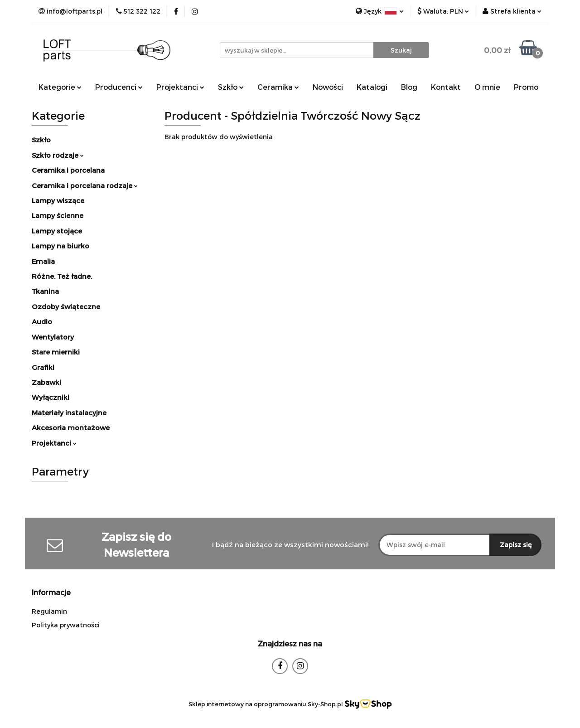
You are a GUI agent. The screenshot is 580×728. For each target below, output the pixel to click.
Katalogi (372, 87)
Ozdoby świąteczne (66, 306)
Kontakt (446, 87)
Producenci (119, 87)
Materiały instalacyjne (69, 413)
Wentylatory (53, 337)
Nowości (328, 87)
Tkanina (45, 291)
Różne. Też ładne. (62, 276)
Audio (42, 321)
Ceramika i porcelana (68, 170)
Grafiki (43, 367)
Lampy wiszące (58, 200)
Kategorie (60, 87)
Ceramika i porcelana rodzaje (85, 185)
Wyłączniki (51, 397)
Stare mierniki (56, 352)
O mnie (487, 87)
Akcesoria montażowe (71, 427)
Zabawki (46, 382)
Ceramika (278, 87)
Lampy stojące (57, 231)
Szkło (231, 87)
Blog (409, 87)
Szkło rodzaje (58, 155)
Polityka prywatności (66, 625)
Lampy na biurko (60, 246)
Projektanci (180, 87)
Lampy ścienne (58, 215)
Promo (526, 87)
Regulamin (49, 611)
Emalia (43, 261)
